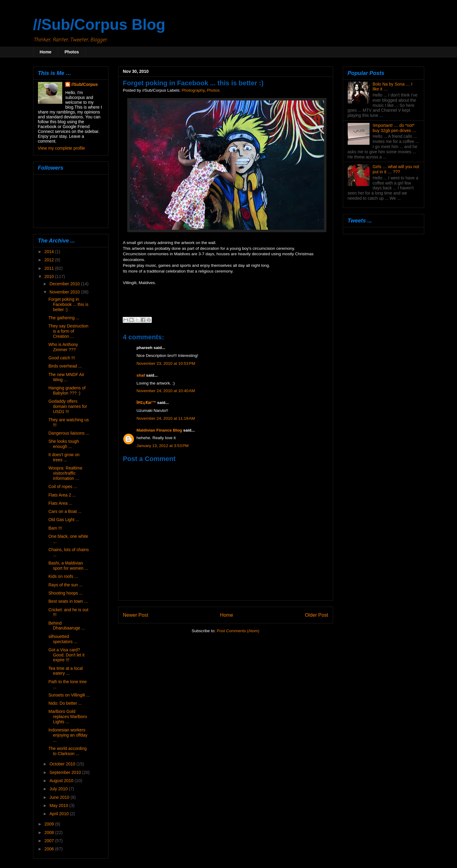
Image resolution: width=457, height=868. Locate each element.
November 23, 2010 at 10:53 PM (166, 363)
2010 (50, 276)
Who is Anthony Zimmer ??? (63, 347)
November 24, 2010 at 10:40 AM (166, 391)
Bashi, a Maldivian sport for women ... (68, 566)
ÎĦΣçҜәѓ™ (146, 403)
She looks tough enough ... (63, 444)
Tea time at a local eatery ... (65, 671)
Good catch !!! (61, 358)
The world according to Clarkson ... (67, 751)
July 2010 (59, 789)
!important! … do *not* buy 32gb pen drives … (394, 128)
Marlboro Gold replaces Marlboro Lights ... (68, 717)
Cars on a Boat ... (65, 511)
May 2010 (59, 805)
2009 (50, 824)
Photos (72, 52)
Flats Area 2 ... (62, 495)
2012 (50, 260)
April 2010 (60, 814)
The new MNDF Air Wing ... (66, 377)
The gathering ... (64, 318)
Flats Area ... (60, 503)
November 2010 (65, 292)
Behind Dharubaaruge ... (67, 626)
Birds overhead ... (65, 366)
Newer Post (136, 615)
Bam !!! (55, 528)
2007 (50, 841)
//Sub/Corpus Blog (99, 25)
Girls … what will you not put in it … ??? (396, 169)
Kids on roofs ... (63, 576)
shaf (141, 375)
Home (46, 52)
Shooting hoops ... (65, 593)
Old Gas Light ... (64, 520)
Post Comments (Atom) (238, 631)
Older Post (316, 615)
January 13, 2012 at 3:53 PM (163, 446)
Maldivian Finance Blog (159, 430)
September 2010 (66, 772)
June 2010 (60, 797)
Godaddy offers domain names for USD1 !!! (68, 406)
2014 (50, 252)
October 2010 (63, 764)
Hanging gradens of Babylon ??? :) (67, 390)
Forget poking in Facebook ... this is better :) (68, 304)
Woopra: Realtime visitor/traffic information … (65, 473)
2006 (50, 849)
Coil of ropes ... (63, 487)
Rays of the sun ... (65, 585)
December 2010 (65, 284)
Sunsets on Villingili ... (69, 695)
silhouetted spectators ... (63, 639)
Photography (193, 90)
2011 (50, 268)
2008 (50, 832)
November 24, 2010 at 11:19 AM (166, 418)
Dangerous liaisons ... (69, 433)
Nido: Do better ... (65, 703)
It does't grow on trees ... (64, 457)
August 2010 (62, 781)
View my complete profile (61, 148)
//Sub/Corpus (85, 84)
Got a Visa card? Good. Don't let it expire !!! (66, 655)
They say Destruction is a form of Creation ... (68, 331)
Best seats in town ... (68, 601)
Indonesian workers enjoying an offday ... (68, 735)
